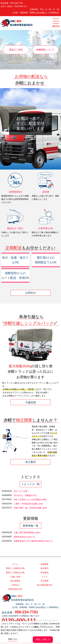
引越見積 (31, 402)
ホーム (15, 564)
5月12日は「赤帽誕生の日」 (26, 495)
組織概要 (45, 564)
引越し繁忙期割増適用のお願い (27, 533)
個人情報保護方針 (45, 585)
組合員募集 (15, 581)
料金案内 (45, 572)
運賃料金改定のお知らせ (24, 537)
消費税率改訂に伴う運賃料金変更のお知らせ (33, 541)
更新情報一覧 (31, 526)
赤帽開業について (45, 50)
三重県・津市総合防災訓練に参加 (28, 504)
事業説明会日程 (15, 589)
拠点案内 (45, 568)
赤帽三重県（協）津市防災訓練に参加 (30, 508)
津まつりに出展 (20, 491)
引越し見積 (15, 577)
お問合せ (31, 293)
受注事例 (45, 581)
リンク (45, 577)
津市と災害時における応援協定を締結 (30, 500)
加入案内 (31, 462)
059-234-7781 (17, 3)
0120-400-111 (21, 6)
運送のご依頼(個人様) (15, 568)
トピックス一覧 (31, 484)
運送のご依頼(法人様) (15, 572)
